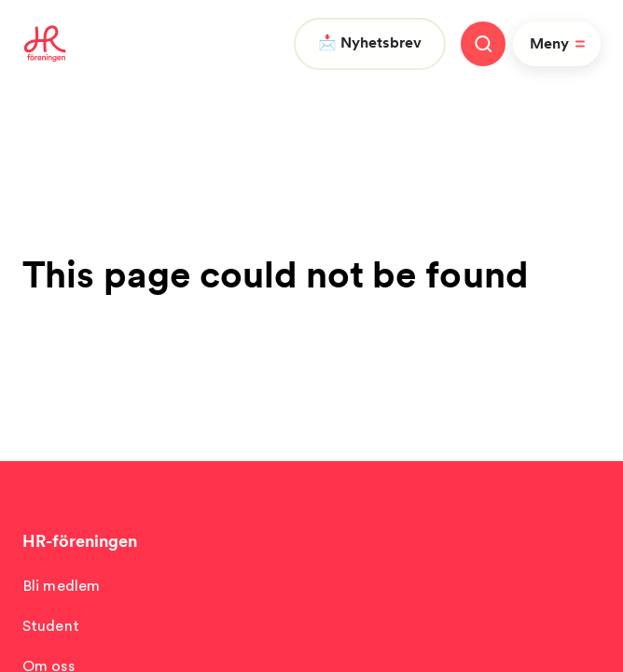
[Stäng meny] (483, 44)
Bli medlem (61, 586)
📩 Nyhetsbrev (370, 42)
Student (51, 626)
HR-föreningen (80, 541)
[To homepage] (45, 44)
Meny (561, 44)
